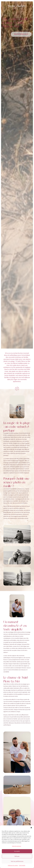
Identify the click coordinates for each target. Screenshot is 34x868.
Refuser (17, 860)
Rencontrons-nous (21, 34)
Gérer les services (17, 850)
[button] (31, 831)
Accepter (17, 855)
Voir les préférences (17, 865)
